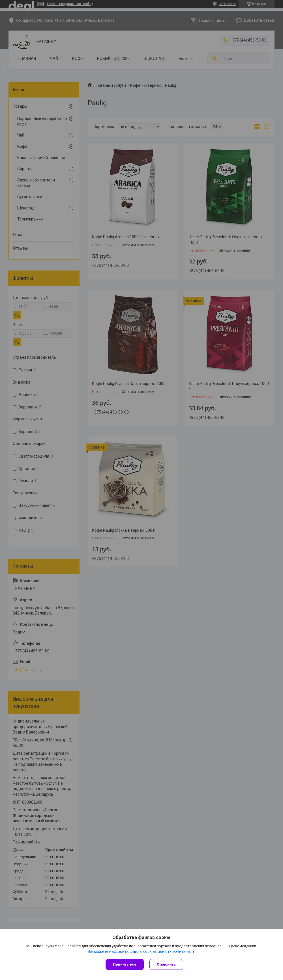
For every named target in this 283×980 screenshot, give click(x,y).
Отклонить (166, 964)
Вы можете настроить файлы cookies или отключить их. (140, 951)
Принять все (125, 964)
